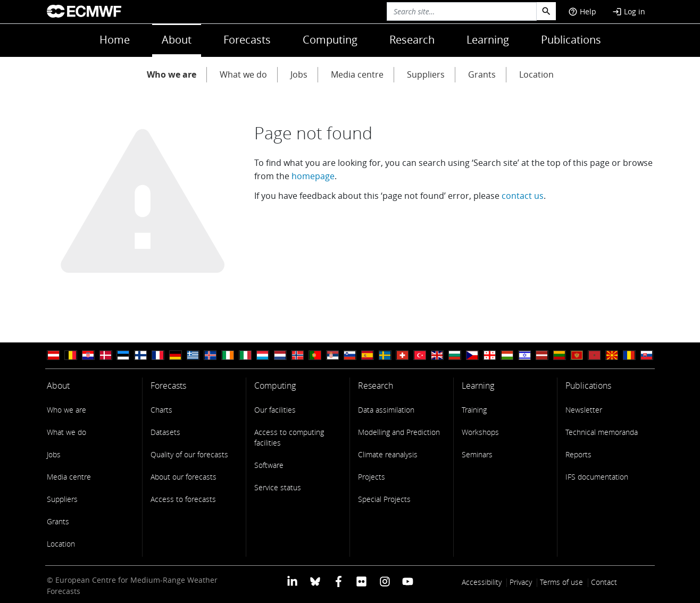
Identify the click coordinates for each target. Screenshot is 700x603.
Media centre (357, 74)
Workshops (480, 432)
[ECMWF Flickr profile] (361, 581)
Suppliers (426, 74)
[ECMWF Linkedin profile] (292, 581)
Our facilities (275, 410)
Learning (488, 40)
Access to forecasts (183, 499)
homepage (313, 176)
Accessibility (482, 582)
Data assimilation (386, 410)
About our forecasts (184, 477)
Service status (278, 487)
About (177, 40)
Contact (604, 582)
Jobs (299, 74)
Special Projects (384, 499)
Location (536, 74)
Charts (161, 410)
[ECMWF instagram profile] (384, 581)
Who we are (172, 74)
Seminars (477, 454)
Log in (629, 11)
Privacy (521, 582)
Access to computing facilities (289, 437)
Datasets (165, 432)
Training (474, 410)
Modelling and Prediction (399, 432)
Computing (330, 40)
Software (269, 465)
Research (412, 40)
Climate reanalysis (388, 454)
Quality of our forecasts (189, 454)
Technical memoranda (602, 432)
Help (582, 11)
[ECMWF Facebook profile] (339, 581)
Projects (372, 477)
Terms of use (561, 582)
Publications (571, 40)
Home (115, 40)
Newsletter (584, 410)
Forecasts (247, 40)
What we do (243, 74)
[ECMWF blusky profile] (315, 581)
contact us (523, 196)
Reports (578, 454)
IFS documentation (597, 477)
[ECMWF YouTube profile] (408, 581)
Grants (482, 74)
